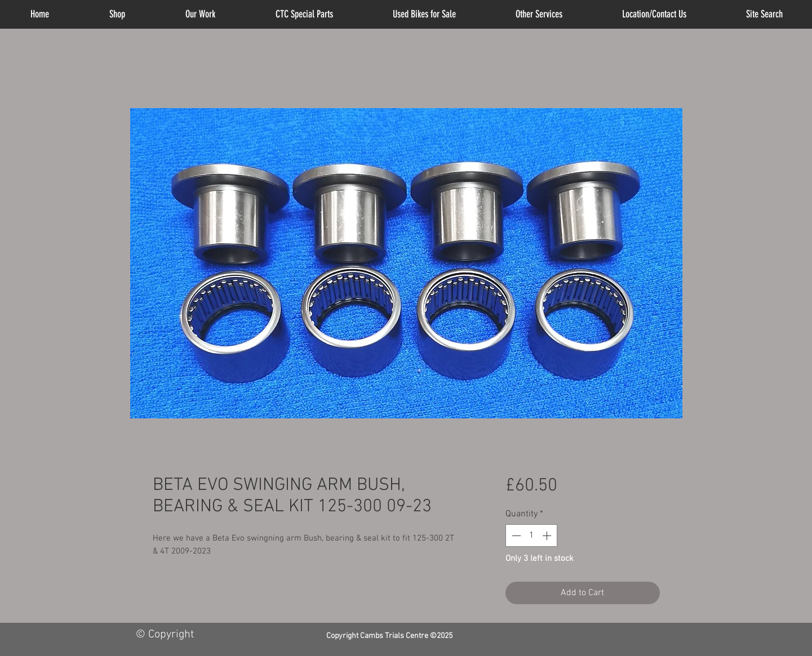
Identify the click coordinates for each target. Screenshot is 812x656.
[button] (539, 14)
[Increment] (548, 535)
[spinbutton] (531, 535)
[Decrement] (515, 535)
